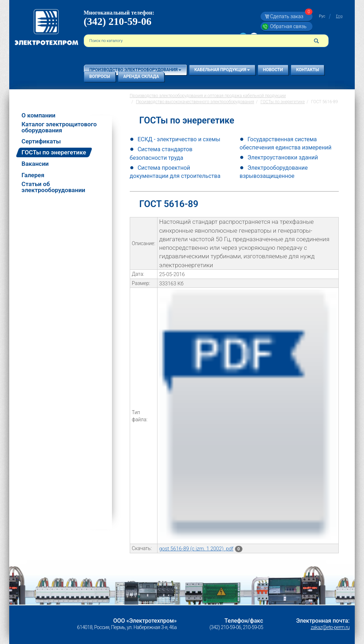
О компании (39, 115)
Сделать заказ (290, 16)
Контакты (308, 70)
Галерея (33, 175)
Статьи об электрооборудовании (53, 187)
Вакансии (35, 164)
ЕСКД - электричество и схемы (179, 139)
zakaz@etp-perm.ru (330, 627)
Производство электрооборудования (135, 70)
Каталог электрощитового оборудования (59, 127)
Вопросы (100, 76)
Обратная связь (288, 26)
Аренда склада (141, 76)
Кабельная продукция (222, 70)
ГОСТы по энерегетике (54, 152)
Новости (273, 70)
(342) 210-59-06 (117, 21)
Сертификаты (41, 141)
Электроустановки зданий (283, 157)
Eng (339, 16)
